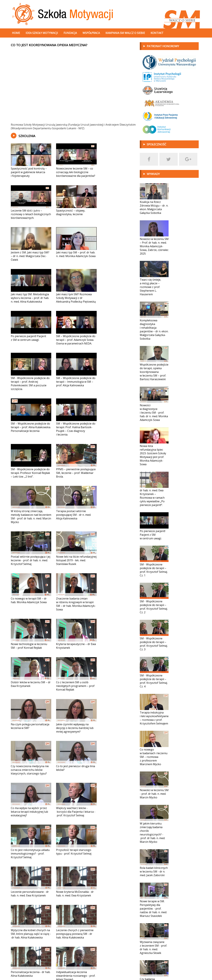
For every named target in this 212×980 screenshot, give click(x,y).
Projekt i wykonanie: (178, 968)
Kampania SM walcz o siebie (125, 33)
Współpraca (91, 33)
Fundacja (70, 33)
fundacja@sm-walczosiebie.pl (34, 968)
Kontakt (157, 33)
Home (16, 33)
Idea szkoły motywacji (42, 33)
